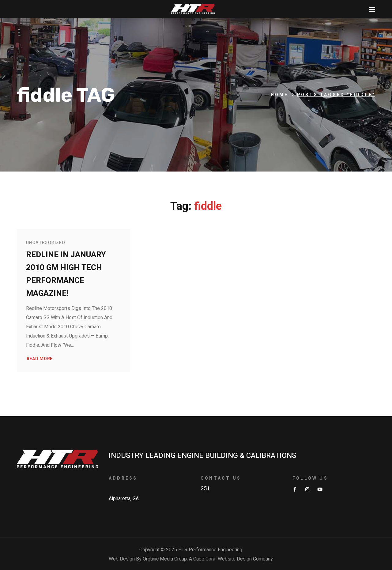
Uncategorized (46, 243)
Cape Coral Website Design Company (233, 559)
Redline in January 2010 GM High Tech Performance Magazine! (66, 274)
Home (280, 95)
